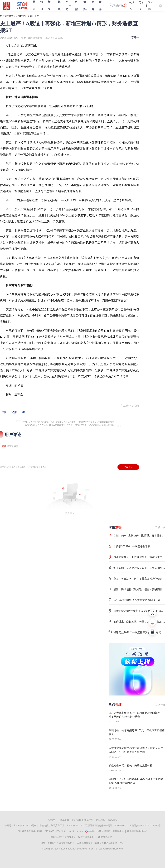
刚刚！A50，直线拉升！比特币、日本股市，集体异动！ (139, 536)
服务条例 (64, 820)
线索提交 (113, 820)
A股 (23, 412)
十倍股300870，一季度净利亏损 (132, 546)
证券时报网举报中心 (137, 831)
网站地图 (101, 820)
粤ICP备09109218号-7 (25, 825)
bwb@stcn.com (76, 831)
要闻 (30, 16)
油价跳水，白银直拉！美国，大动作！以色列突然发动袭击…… (139, 622)
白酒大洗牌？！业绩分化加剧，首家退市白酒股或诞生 (139, 557)
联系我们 (76, 820)
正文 (37, 16)
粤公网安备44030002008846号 (145, 825)
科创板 (14, 412)
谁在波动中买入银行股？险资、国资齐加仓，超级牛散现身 (139, 568)
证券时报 (20, 16)
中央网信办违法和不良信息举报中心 (106, 831)
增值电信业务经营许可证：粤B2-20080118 (61, 825)
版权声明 (89, 820)
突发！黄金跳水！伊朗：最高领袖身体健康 (138, 579)
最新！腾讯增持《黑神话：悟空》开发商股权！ (139, 589)
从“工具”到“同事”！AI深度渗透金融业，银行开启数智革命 (139, 600)
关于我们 (52, 820)
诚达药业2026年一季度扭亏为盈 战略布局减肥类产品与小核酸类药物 (139, 632)
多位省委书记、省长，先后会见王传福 (131, 765)
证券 (4, 412)
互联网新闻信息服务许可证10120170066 (106, 825)
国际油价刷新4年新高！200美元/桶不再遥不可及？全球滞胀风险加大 (139, 611)
